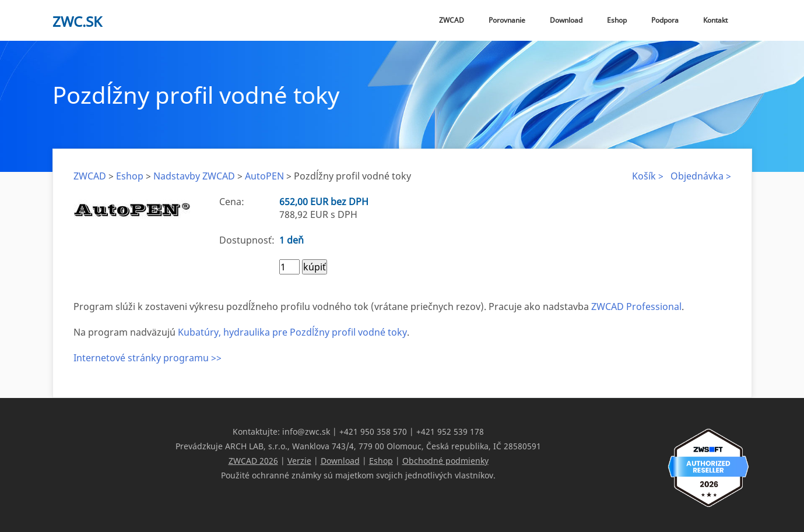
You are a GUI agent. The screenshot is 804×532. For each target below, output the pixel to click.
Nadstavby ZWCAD (194, 176)
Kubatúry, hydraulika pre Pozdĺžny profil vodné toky (292, 332)
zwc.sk (77, 21)
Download (566, 20)
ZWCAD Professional (636, 306)
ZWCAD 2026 (253, 461)
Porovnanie (507, 20)
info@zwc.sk (306, 431)
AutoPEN (264, 176)
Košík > (648, 176)
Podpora (665, 20)
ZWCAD (452, 20)
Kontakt (715, 20)
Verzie (299, 461)
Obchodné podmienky (445, 461)
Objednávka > (701, 176)
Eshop (617, 20)
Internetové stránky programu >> (148, 358)
